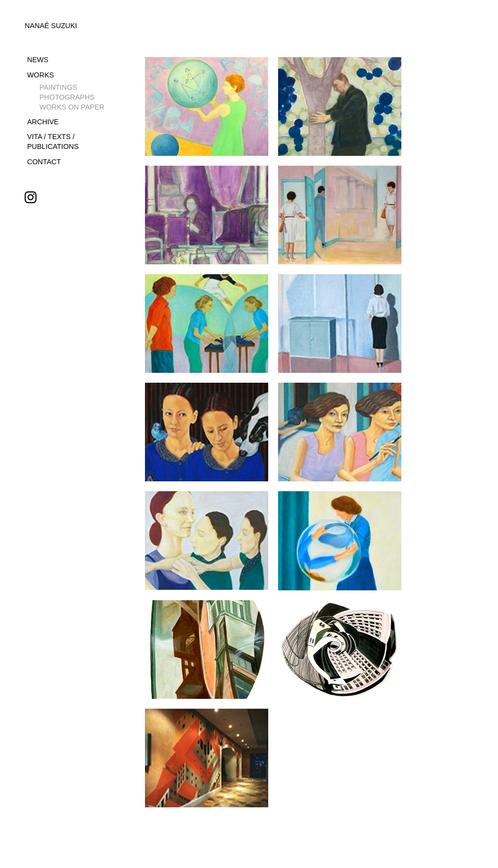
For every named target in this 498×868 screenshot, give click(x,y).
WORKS (40, 75)
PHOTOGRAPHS (67, 97)
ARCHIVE (43, 122)
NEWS (38, 60)
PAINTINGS (58, 87)
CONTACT (44, 162)
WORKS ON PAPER (72, 107)
